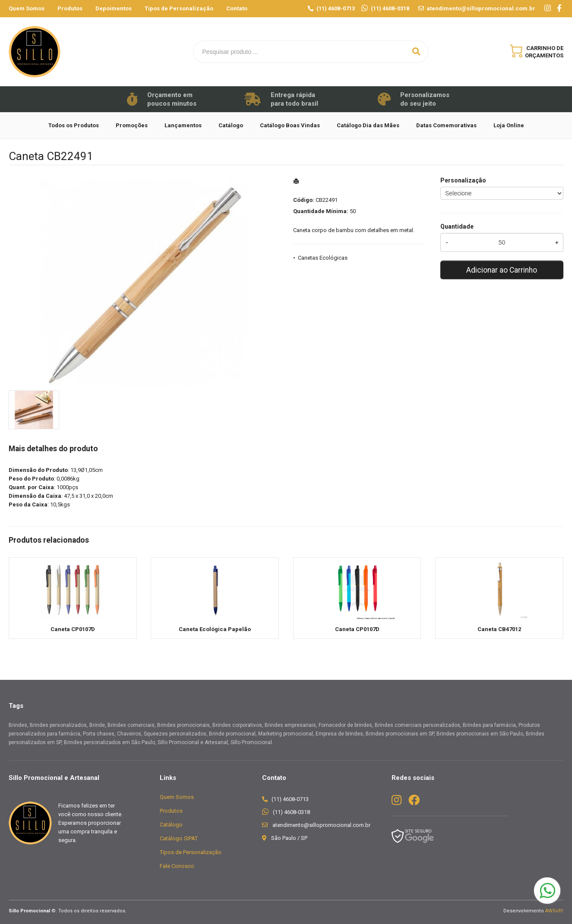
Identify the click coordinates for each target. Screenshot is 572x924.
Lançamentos (183, 125)
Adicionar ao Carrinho (502, 270)
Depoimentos (114, 8)
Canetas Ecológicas (323, 258)
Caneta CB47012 (499, 629)
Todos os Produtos (74, 125)
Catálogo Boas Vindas (290, 125)
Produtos (70, 8)
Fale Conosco (177, 866)
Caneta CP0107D (73, 629)
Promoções (132, 125)
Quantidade (457, 226)
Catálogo (231, 125)
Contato (237, 8)
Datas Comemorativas (446, 125)
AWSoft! (554, 911)
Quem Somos (27, 8)
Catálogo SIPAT (179, 838)
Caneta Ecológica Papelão (215, 629)
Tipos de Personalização (179, 8)
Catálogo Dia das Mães (368, 125)
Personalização (463, 180)
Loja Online (509, 125)
